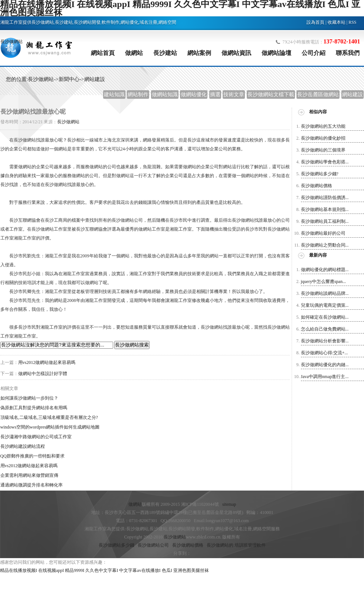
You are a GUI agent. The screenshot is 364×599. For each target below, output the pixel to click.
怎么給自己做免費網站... (325, 329)
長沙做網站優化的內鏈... (325, 365)
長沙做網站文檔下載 (271, 95)
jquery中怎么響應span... (324, 281)
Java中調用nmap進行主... (325, 377)
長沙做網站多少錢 (117, 545)
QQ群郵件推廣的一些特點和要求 (32, 456)
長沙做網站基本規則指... (325, 209)
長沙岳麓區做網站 (318, 95)
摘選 (215, 95)
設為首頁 (315, 22)
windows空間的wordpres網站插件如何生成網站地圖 (50, 427)
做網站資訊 (236, 53)
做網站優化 (194, 95)
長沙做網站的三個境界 (323, 150)
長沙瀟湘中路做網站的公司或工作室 (36, 437)
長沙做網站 (12, 42)
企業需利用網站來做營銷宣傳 (29, 475)
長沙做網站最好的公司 (323, 233)
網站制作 (138, 95)
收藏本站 (337, 22)
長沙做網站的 (220, 545)
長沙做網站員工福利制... (325, 221)
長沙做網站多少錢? (320, 174)
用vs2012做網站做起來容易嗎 (47, 362)
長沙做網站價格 (317, 186)
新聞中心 (69, 79)
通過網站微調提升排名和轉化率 (32, 485)
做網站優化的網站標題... (325, 270)
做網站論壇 (276, 53)
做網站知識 (165, 95)
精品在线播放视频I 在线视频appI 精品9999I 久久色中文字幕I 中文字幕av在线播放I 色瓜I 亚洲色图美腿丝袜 (104, 570)
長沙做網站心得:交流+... (324, 353)
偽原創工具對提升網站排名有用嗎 (34, 408)
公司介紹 (314, 53)
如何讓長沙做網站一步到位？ (29, 398)
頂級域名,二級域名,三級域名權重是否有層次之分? (49, 417)
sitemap (229, 504)
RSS (352, 22)
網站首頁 (103, 53)
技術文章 (234, 95)
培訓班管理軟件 (250, 545)
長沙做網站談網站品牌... (325, 293)
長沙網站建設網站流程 (23, 446)
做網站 (134, 53)
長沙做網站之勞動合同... (325, 245)
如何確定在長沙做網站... (325, 317)
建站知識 (114, 95)
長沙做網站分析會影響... (325, 341)
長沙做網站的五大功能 (323, 126)
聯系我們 (348, 53)
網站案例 (199, 53)
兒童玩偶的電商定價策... (325, 305)
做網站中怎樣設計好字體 (43, 374)
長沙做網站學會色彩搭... (325, 162)
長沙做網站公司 (153, 545)
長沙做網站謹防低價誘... (325, 198)
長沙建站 (165, 53)
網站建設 (95, 79)
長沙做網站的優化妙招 (323, 138)
